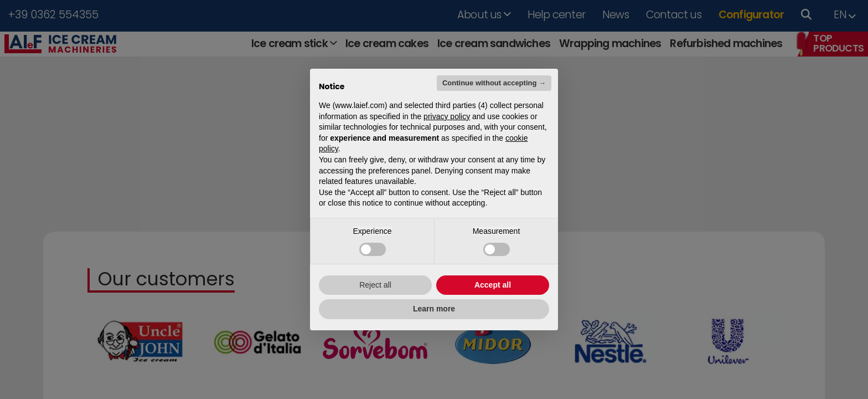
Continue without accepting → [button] (494, 83)
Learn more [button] (434, 309)
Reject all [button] (375, 285)
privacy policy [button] (447, 116)
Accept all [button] (493, 285)
